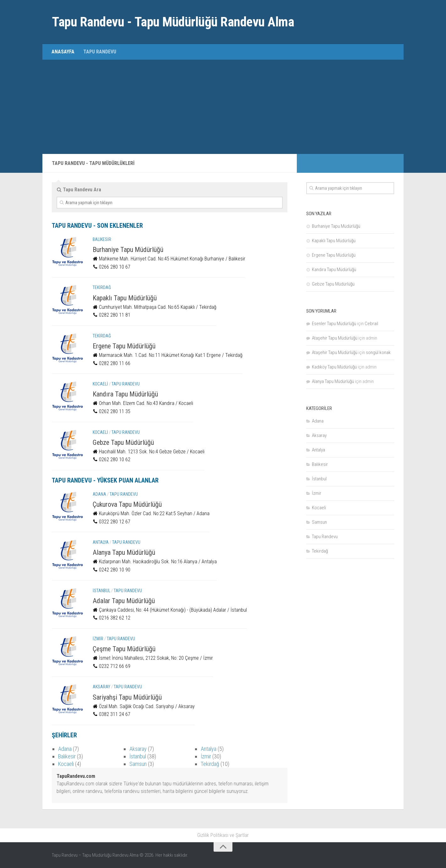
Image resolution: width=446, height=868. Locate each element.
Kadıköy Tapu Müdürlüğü (334, 367)
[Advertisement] (223, 107)
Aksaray (101, 687)
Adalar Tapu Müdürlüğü (124, 601)
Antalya (101, 542)
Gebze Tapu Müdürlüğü (123, 442)
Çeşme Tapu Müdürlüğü (124, 649)
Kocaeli (100, 384)
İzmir (98, 639)
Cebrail (371, 324)
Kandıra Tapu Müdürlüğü (125, 394)
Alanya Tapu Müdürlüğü (124, 552)
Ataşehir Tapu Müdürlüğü (335, 338)
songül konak (378, 352)
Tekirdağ (102, 287)
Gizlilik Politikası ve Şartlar (223, 835)
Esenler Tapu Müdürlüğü (334, 324)
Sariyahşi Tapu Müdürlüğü (127, 697)
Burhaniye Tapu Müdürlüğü (128, 250)
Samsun (138, 764)
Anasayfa (63, 52)
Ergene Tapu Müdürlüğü (124, 346)
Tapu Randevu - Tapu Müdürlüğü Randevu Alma (173, 22)
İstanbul (101, 591)
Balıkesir (102, 239)
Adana (99, 494)
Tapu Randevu (100, 52)
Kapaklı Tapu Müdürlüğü (125, 298)
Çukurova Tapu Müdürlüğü (127, 504)
